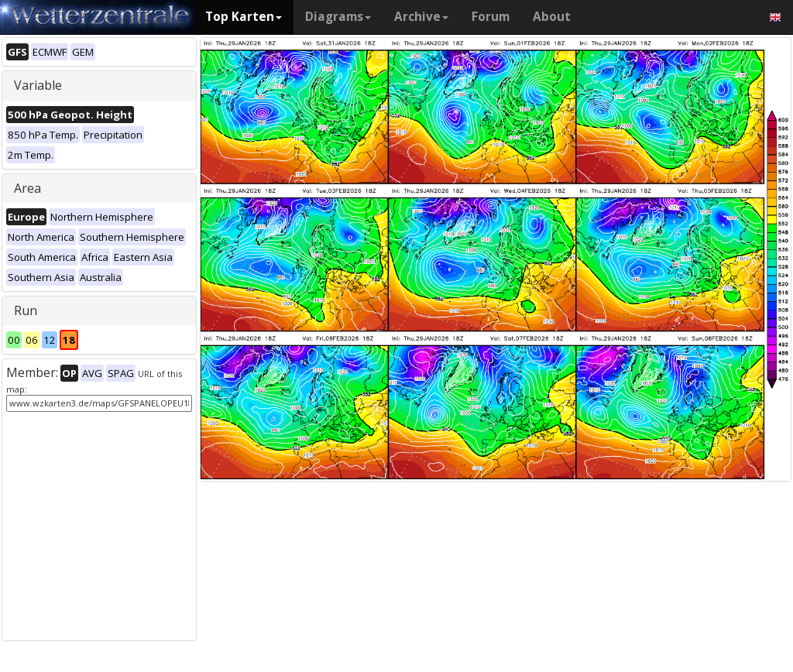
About (552, 17)
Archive (421, 17)
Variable (38, 85)
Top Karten (244, 17)
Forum (491, 17)
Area (27, 188)
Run (26, 310)
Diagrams (338, 17)
